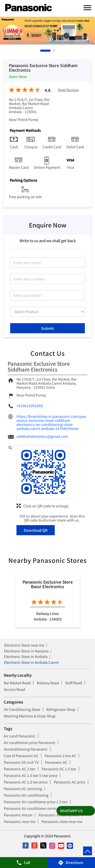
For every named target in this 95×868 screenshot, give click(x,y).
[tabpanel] (48, 31)
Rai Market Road (17, 683)
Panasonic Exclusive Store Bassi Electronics (48, 584)
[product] (48, 312)
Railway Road (48, 683)
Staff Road (74, 683)
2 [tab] (54, 51)
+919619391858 (30, 406)
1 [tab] (42, 51)
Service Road (14, 689)
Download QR (36, 530)
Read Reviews (68, 90)
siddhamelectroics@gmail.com (42, 436)
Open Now (18, 76)
